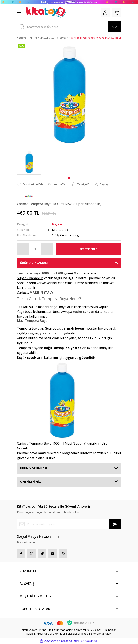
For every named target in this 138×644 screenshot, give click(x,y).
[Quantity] (35, 249)
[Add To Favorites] (30, 184)
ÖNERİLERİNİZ (30, 481)
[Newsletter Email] (69, 524)
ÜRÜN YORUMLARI (34, 468)
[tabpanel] (29, 162)
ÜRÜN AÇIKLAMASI (34, 263)
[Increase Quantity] (47, 249)
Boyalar (57, 224)
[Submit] (115, 524)
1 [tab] (69, 178)
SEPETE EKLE (88, 249)
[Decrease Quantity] (23, 249)
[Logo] (46, 13)
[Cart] (117, 13)
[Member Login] (105, 13)
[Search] (69, 27)
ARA (114, 27)
